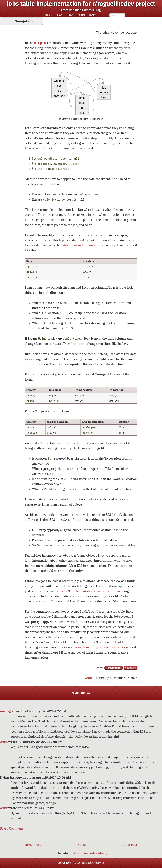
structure (131, 668)
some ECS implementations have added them (88, 591)
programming (114, 668)
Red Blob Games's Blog (85, 10)
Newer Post (33, 845)
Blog (59, 15)
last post (40, 43)
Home (49, 15)
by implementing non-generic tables (99, 647)
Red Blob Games (93, 863)
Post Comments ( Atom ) (91, 853)
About (92, 15)
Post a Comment (12, 828)
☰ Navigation (21, 21)
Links (70, 15)
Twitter (81, 15)
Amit (89, 678)
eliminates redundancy (79, 245)
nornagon (8, 711)
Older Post (130, 845)
